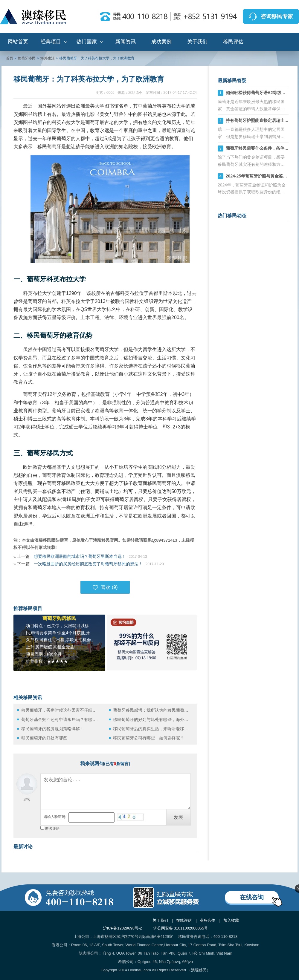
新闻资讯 (126, 42)
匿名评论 (52, 829)
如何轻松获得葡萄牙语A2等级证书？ (260, 93)
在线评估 (184, 920)
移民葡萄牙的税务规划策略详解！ (53, 729)
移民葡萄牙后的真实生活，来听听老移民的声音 (152, 729)
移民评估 (233, 42)
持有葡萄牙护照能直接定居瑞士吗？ (259, 120)
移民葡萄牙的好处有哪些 (44, 738)
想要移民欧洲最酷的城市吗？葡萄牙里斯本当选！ (80, 556)
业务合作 (208, 920)
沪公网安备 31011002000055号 (181, 928)
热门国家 (87, 42)
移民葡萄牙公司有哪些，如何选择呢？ (149, 738)
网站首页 (18, 42)
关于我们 (197, 42)
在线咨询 (252, 897)
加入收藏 (231, 920)
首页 (10, 58)
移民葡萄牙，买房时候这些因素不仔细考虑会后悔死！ (61, 710)
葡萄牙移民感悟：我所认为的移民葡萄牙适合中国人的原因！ (152, 710)
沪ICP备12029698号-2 (123, 928)
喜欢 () (105, 587)
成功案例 (161, 42)
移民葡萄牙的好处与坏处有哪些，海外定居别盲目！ (152, 719)
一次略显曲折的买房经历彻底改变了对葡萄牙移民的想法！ (88, 564)
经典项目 (51, 42)
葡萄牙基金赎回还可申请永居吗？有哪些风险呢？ (61, 719)
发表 (179, 817)
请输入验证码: (55, 817)
